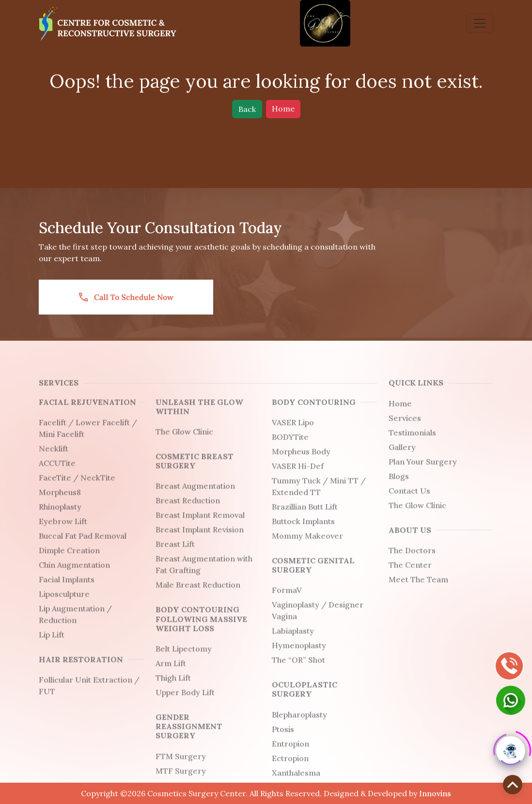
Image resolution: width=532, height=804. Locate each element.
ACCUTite (57, 472)
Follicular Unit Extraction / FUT (89, 694)
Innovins (435, 793)
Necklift (54, 457)
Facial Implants (67, 588)
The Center (410, 574)
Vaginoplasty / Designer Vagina (318, 619)
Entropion (290, 752)
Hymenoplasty (299, 654)
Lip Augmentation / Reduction (75, 623)
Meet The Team (418, 588)
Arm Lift (171, 672)
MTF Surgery (181, 779)
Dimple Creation (69, 559)
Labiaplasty (293, 640)
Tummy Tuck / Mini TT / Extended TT (319, 495)
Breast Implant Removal (200, 524)
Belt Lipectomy (184, 658)
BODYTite (290, 446)
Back (247, 109)
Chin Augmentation (74, 574)
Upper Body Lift (185, 701)
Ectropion (290, 767)
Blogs (399, 485)
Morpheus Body (301, 460)
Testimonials (412, 441)
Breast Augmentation (195, 495)
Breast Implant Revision (200, 538)
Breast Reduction (188, 509)
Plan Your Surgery (423, 470)
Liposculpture (64, 603)
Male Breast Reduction (198, 594)
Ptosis (283, 738)
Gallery (402, 456)
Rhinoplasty (60, 516)
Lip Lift (52, 644)
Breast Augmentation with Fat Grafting (204, 573)
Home (283, 109)
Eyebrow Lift (63, 530)
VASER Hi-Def (298, 475)
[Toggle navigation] (480, 23)
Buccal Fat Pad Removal (83, 545)
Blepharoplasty (299, 723)
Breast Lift (175, 553)
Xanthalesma (296, 781)
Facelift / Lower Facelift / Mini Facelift (88, 437)
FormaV (287, 599)
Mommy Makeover (307, 545)
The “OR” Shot (298, 669)
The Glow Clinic (184, 441)
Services (405, 426)
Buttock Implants (303, 530)
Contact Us (409, 499)
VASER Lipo (293, 431)
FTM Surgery (181, 765)
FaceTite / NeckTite (77, 487)
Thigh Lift (173, 687)
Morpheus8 (60, 501)
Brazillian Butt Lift (305, 516)
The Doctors (412, 559)
